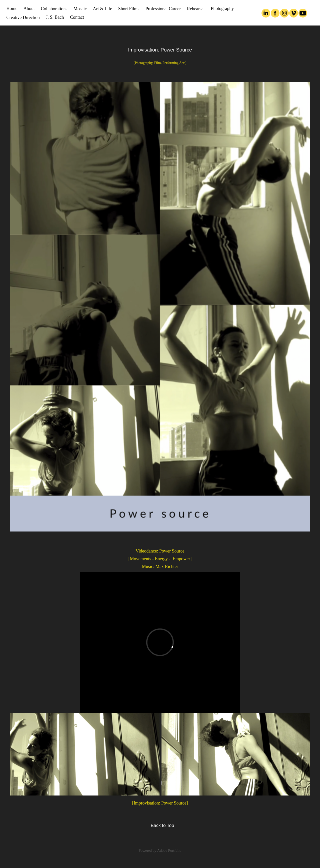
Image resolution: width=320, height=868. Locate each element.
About (29, 8)
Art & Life (102, 9)
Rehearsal (196, 9)
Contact (77, 17)
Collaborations (54, 9)
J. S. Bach (55, 17)
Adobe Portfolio (169, 850)
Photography (222, 8)
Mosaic (80, 9)
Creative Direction (23, 17)
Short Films (129, 9)
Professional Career (163, 9)
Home (12, 8)
